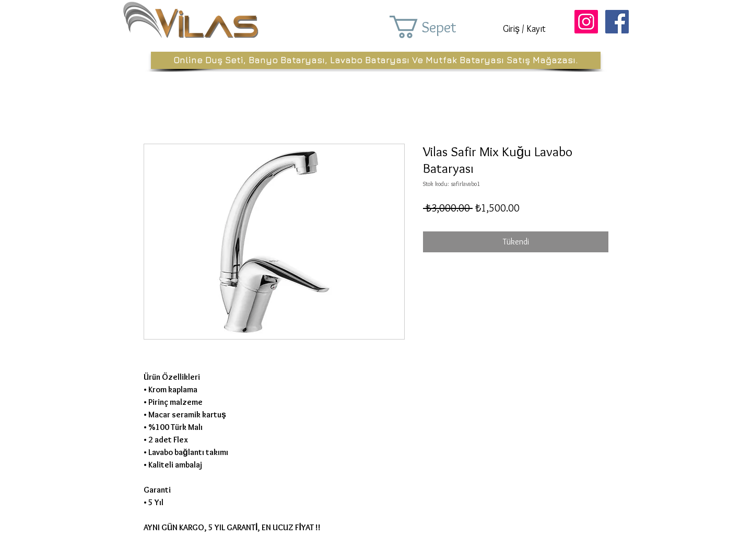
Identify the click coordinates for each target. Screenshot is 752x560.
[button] (438, 27)
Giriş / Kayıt (524, 29)
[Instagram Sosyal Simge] (586, 22)
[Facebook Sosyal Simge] (617, 22)
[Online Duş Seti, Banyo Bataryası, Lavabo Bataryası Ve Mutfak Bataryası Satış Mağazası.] (376, 60)
